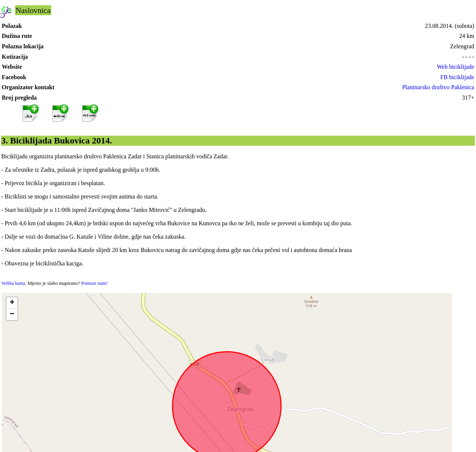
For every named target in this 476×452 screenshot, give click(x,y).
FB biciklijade (457, 77)
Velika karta (13, 283)
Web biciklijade (456, 67)
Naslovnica (33, 10)
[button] (12, 303)
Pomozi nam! (94, 283)
